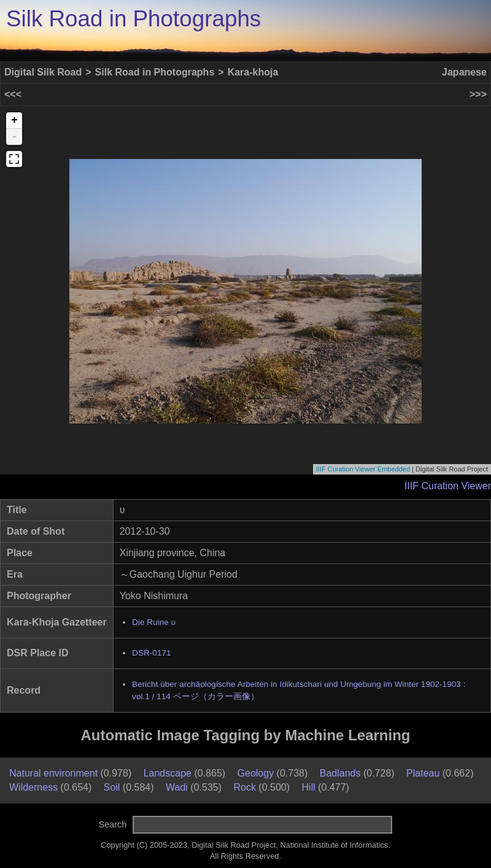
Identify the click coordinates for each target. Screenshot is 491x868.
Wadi (177, 787)
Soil (112, 787)
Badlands (340, 773)
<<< (13, 94)
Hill (309, 787)
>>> (478, 94)
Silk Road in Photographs (133, 19)
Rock (244, 787)
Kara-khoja (253, 72)
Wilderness (33, 787)
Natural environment (53, 773)
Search (113, 824)
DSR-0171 (151, 653)
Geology (256, 773)
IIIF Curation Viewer (448, 486)
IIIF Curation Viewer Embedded (363, 469)
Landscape (168, 773)
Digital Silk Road (43, 72)
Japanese (464, 72)
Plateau (423, 773)
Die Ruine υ (154, 622)
